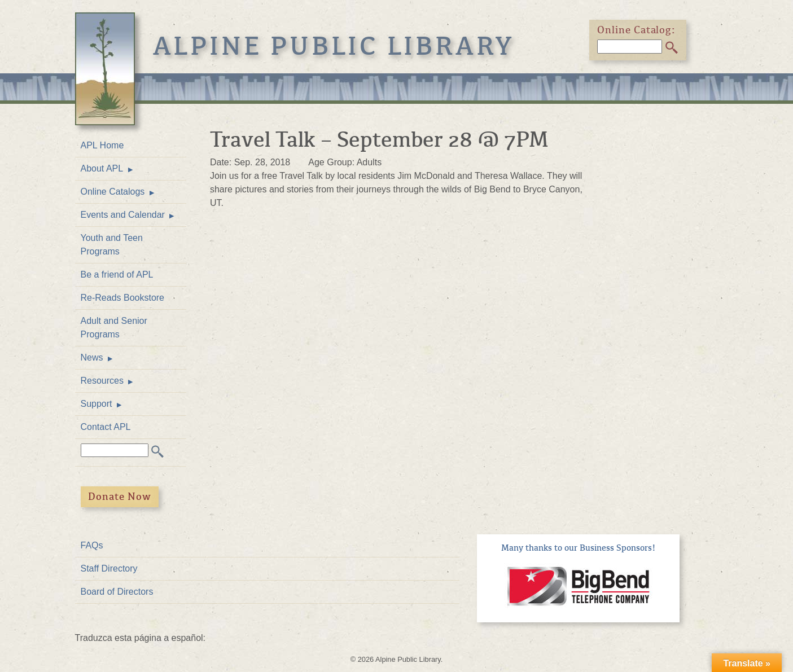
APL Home (102, 145)
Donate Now (120, 497)
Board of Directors (117, 592)
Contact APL (106, 427)
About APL (102, 168)
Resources (102, 381)
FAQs (92, 545)
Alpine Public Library (334, 46)
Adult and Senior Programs (114, 328)
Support (97, 404)
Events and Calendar (123, 215)
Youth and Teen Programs (112, 245)
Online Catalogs (113, 192)
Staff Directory (109, 568)
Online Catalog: (637, 30)
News (92, 357)
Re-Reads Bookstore (123, 298)
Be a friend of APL (117, 274)
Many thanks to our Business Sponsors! (579, 548)
